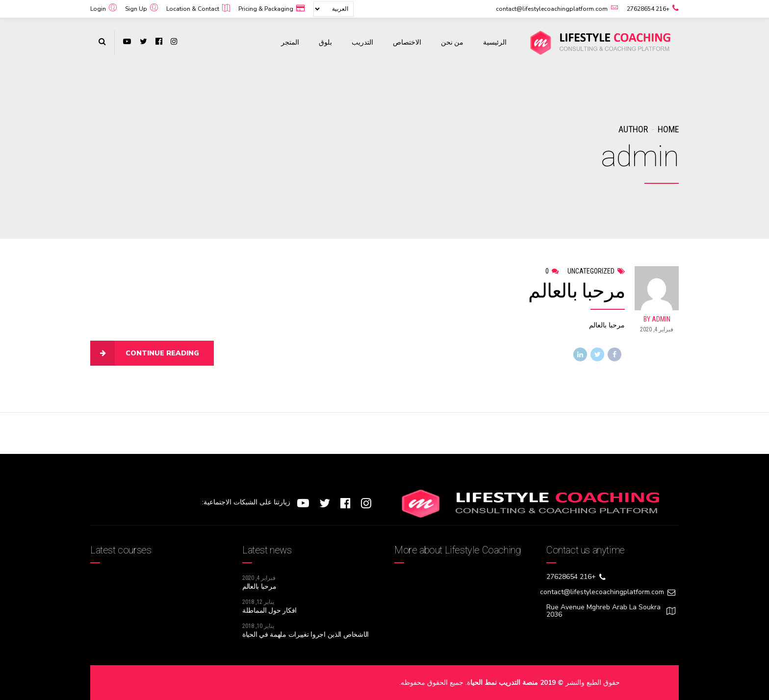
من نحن (452, 42)
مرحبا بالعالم (577, 291)
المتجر (290, 42)
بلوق (325, 42)
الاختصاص (407, 42)
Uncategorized (591, 271)
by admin (657, 320)
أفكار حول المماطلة (269, 611)
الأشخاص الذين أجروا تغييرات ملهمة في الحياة (306, 635)
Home (668, 129)
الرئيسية (495, 42)
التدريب (362, 42)
